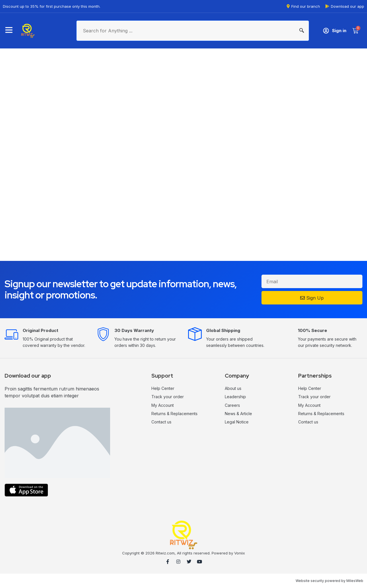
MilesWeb (355, 581)
